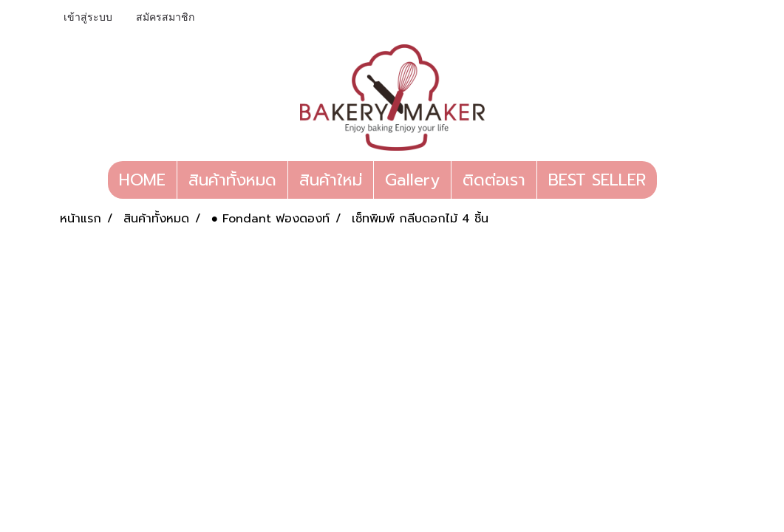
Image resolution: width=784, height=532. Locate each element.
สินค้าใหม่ (331, 180)
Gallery (412, 180)
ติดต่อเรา (494, 180)
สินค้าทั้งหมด (232, 180)
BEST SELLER (597, 180)
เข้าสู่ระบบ (88, 17)
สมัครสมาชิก (165, 17)
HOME (142, 180)
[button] (670, 180)
